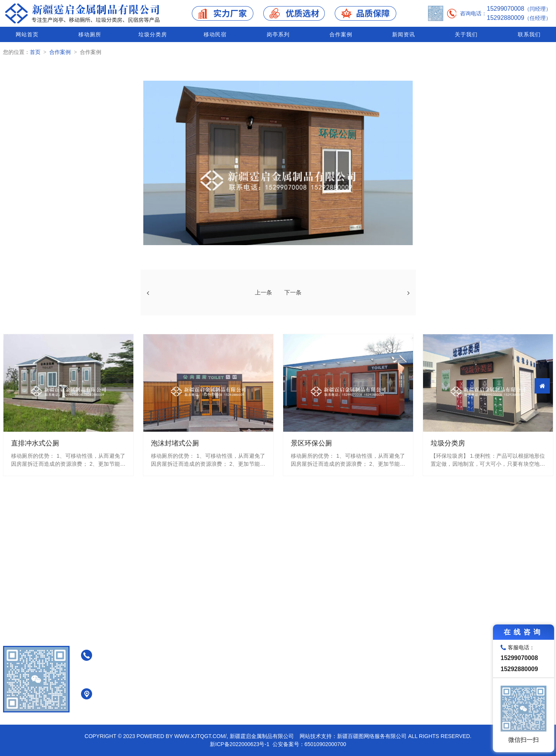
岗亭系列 (278, 34)
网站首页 (27, 34)
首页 (35, 52)
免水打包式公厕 (328, 658)
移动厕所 (90, 34)
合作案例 (341, 34)
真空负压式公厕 (328, 668)
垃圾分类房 (153, 34)
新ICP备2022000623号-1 (240, 744)
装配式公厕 (323, 688)
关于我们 (466, 34)
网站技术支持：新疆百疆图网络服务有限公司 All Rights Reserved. (386, 736)
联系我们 (529, 34)
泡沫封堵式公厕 (328, 648)
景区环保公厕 (325, 678)
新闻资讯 (404, 34)
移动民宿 (215, 34)
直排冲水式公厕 (328, 638)
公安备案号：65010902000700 (309, 744)
